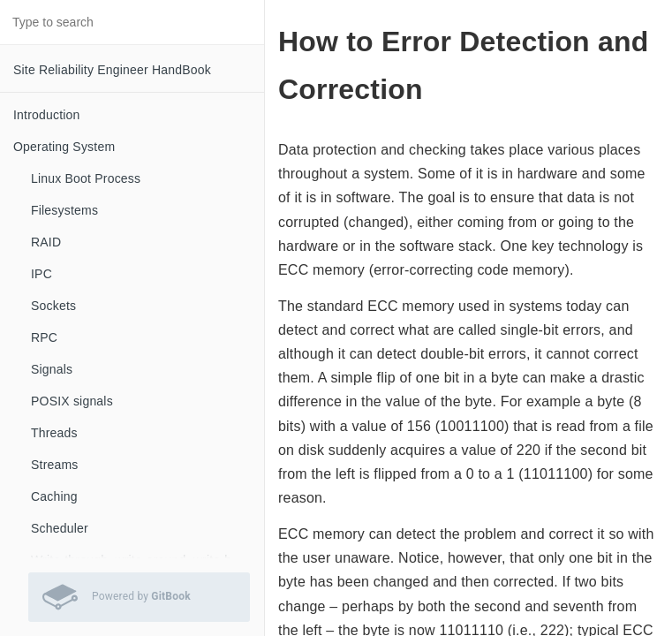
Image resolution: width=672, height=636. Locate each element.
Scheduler (60, 528)
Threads (54, 433)
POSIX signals (72, 401)
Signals (52, 369)
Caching (54, 496)
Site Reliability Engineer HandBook (112, 70)
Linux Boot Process (86, 178)
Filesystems (64, 210)
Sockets (53, 306)
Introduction (47, 115)
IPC (42, 274)
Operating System (64, 147)
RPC (44, 337)
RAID (46, 242)
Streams (55, 465)
